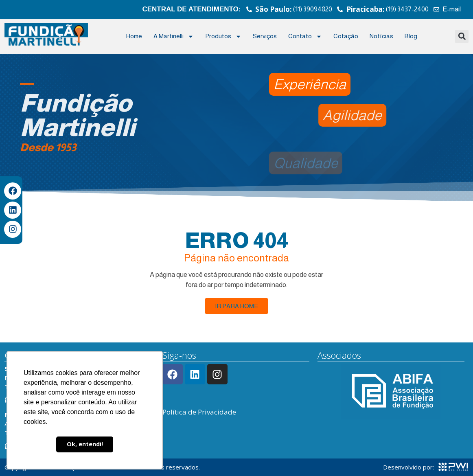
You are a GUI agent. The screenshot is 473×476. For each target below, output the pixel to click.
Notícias (381, 36)
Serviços (265, 36)
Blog (411, 36)
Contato (305, 36)
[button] (462, 36)
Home (134, 36)
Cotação (346, 36)
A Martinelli (174, 36)
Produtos (223, 36)
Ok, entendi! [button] (85, 444)
